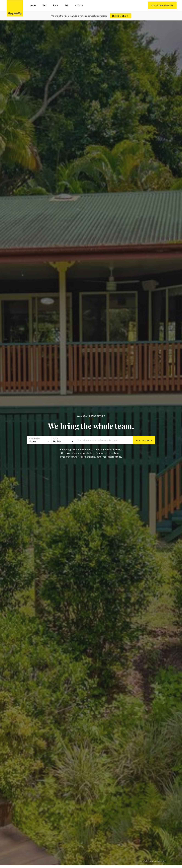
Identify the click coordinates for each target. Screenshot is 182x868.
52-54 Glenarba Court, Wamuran (153, 861)
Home (33, 5)
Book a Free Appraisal (162, 5)
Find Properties (144, 440)
